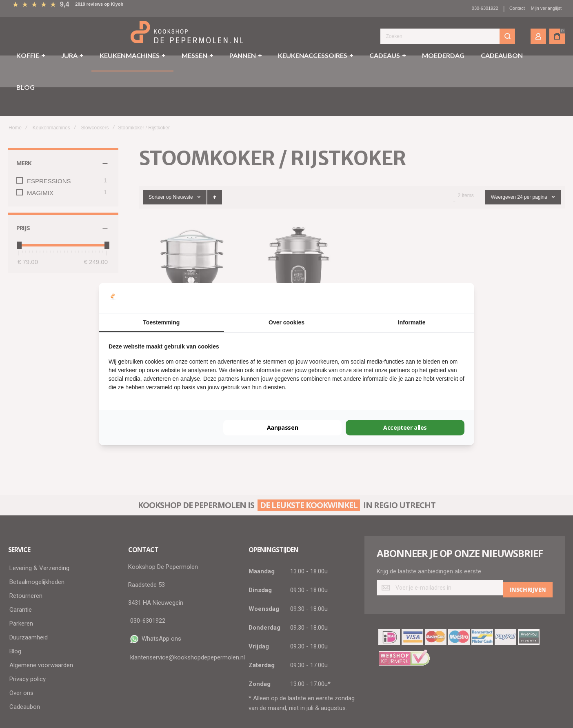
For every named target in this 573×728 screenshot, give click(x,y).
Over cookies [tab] (286, 322)
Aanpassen (282, 427)
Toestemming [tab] (161, 322)
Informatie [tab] (412, 322)
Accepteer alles (405, 427)
